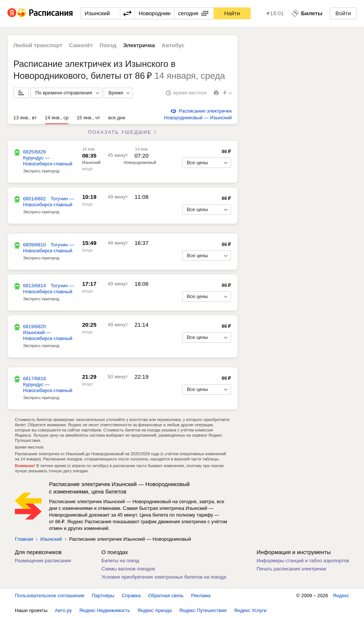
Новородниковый (140, 162)
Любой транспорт (38, 45)
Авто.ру (64, 610)
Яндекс (341, 596)
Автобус (173, 45)
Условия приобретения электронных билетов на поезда (164, 577)
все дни (117, 118)
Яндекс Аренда (155, 610)
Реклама (201, 596)
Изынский (91, 162)
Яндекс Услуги (250, 610)
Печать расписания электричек (291, 569)
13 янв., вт (25, 118)
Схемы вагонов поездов (128, 569)
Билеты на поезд (120, 561)
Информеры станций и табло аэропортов (303, 561)
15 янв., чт (88, 118)
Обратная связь (166, 596)
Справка (131, 596)
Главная (24, 539)
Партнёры (103, 596)
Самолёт (81, 45)
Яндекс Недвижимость (105, 610)
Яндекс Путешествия (203, 610)
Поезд (108, 45)
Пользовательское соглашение (50, 596)
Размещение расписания (43, 561)
